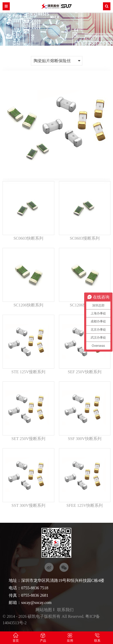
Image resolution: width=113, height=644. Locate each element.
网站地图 (44, 610)
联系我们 (65, 610)
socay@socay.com (36, 603)
